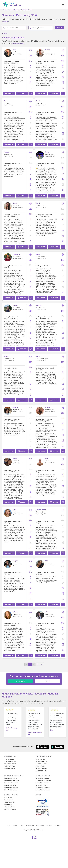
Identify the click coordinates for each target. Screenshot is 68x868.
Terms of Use (30, 825)
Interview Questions (10, 764)
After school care (9, 807)
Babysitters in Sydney (11, 778)
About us (49, 825)
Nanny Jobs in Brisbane (43, 783)
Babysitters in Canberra (11, 788)
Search (11, 10)
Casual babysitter (9, 802)
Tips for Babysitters (10, 761)
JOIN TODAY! (21, 681)
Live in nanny (8, 805)
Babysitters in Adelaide (11, 790)
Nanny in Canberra (41, 768)
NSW (22, 10)
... (34, 664)
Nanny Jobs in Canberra (43, 788)
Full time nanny (9, 798)
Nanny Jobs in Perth (42, 785)
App (9, 825)
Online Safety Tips (10, 766)
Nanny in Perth (40, 766)
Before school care (10, 809)
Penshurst (28, 10)
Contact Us (57, 825)
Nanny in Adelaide (41, 771)
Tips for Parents (9, 759)
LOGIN (48, 681)
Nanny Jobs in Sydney (42, 778)
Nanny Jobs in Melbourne (43, 781)
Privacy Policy (40, 825)
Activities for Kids (10, 768)
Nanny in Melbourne (42, 761)
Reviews (15, 825)
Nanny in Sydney (41, 759)
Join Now (5, 22)
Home (5, 10)
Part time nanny (9, 800)
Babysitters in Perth (10, 785)
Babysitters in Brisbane (11, 783)
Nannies (17, 10)
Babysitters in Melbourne (12, 781)
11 (38, 664)
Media (22, 825)
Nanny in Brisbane (41, 764)
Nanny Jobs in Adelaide (43, 790)
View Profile (9, 93)
